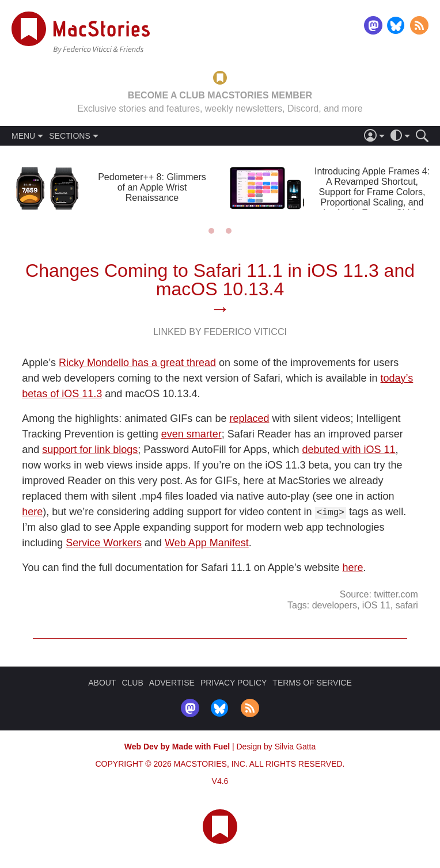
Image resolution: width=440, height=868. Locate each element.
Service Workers (104, 543)
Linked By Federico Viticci (220, 332)
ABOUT (102, 683)
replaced (249, 418)
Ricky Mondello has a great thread (137, 363)
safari (407, 605)
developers (335, 605)
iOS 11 (376, 605)
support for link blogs (90, 450)
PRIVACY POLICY (234, 683)
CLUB (132, 683)
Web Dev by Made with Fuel (177, 747)
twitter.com (396, 594)
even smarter (191, 434)
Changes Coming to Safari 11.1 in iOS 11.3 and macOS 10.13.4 (220, 280)
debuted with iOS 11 (348, 450)
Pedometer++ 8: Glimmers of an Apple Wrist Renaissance (152, 187)
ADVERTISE (172, 683)
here (32, 512)
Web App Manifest (207, 543)
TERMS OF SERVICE (312, 683)
